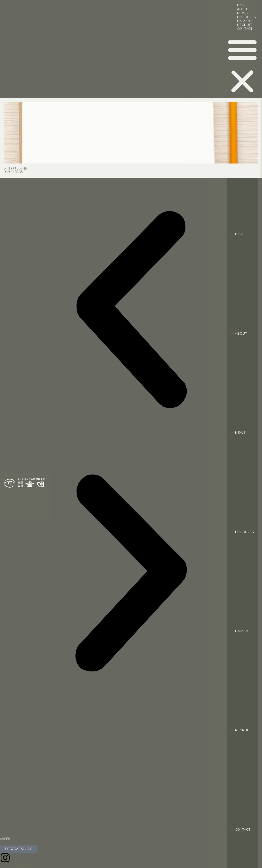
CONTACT (245, 29)
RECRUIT (242, 730)
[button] (242, 66)
